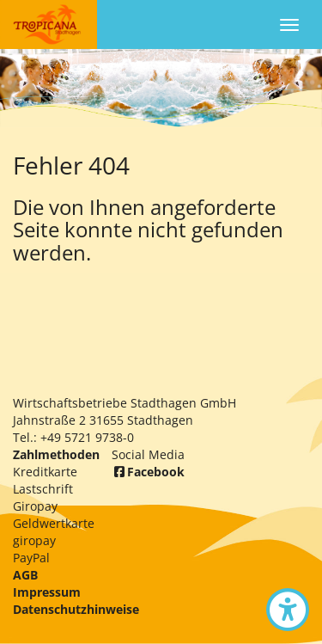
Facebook (148, 472)
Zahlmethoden (56, 454)
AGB (25, 575)
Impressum (47, 592)
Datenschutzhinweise (76, 609)
